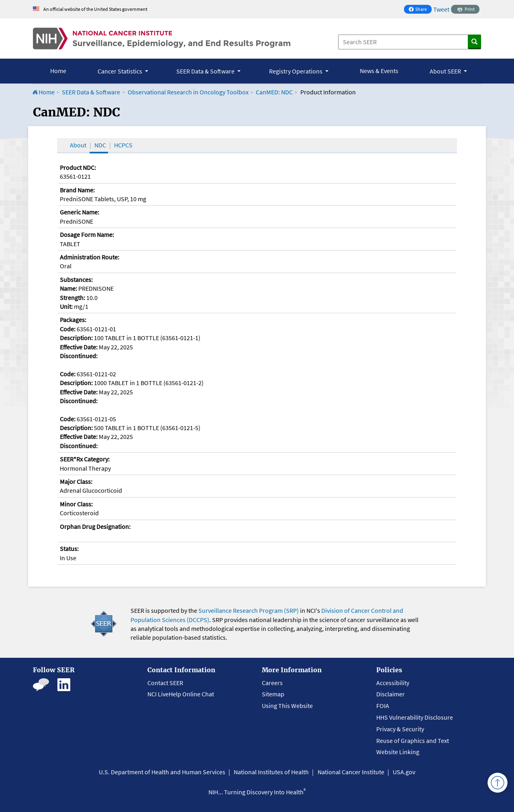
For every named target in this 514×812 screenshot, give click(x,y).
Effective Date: (79, 347)
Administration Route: (90, 257)
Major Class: (76, 481)
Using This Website (287, 706)
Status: (69, 549)
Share (420, 10)
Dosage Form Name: (87, 235)
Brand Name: (77, 190)
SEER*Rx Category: (85, 459)
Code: (68, 329)
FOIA (383, 706)
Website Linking (398, 752)
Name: (68, 288)
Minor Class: (76, 504)
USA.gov (404, 772)
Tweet (441, 9)
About (78, 145)
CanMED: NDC (274, 92)
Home (58, 71)
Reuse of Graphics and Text (413, 741)
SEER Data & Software (91, 92)
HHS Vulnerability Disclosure (415, 717)
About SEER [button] (446, 71)
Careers (272, 683)
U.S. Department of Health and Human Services (162, 772)
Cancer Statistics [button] (120, 71)
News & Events (379, 71)
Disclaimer (391, 694)
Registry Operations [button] (296, 71)
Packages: (73, 320)
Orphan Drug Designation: (95, 526)
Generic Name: (80, 212)
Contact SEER (165, 683)
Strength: (72, 298)
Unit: (66, 306)
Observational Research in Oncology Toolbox (188, 92)
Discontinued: (79, 356)
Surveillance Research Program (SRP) (249, 610)
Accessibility (393, 683)
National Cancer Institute (351, 772)
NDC (100, 145)
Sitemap (273, 694)
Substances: (76, 280)
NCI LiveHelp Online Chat (181, 694)
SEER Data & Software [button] (206, 71)
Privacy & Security (400, 729)
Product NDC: (78, 167)
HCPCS (123, 145)
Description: (76, 338)
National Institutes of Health (271, 772)
